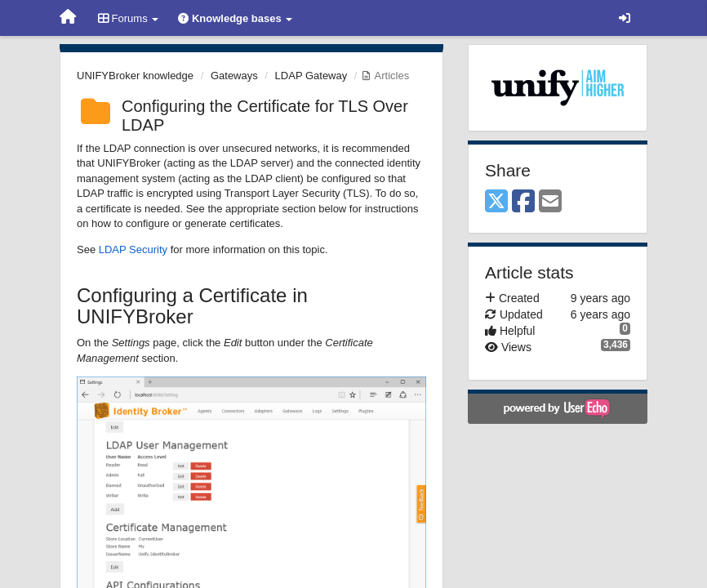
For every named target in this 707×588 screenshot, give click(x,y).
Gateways (234, 76)
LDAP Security (133, 249)
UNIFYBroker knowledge (135, 76)
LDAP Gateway (311, 76)
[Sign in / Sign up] (625, 18)
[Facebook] (523, 202)
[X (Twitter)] (496, 202)
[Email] (550, 202)
